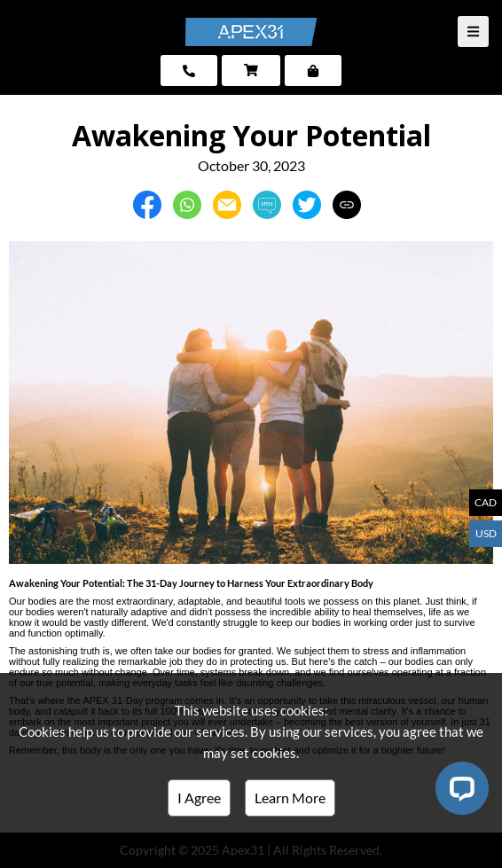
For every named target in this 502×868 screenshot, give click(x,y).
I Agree (199, 798)
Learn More (290, 798)
